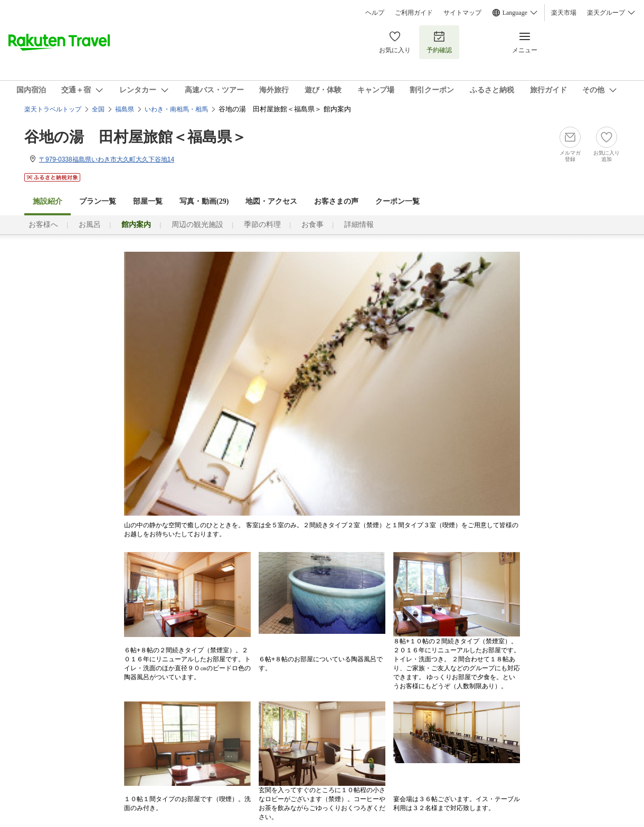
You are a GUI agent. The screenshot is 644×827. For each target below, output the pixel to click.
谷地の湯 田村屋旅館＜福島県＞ (135, 137)
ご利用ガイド (414, 13)
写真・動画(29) (204, 201)
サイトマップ (462, 13)
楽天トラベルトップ (53, 109)
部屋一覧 (148, 201)
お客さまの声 (336, 201)
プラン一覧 (98, 201)
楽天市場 (564, 13)
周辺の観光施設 (197, 225)
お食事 (312, 225)
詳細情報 (359, 225)
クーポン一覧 (397, 201)
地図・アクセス (271, 201)
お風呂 (90, 225)
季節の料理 (262, 225)
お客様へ (43, 225)
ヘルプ (375, 13)
